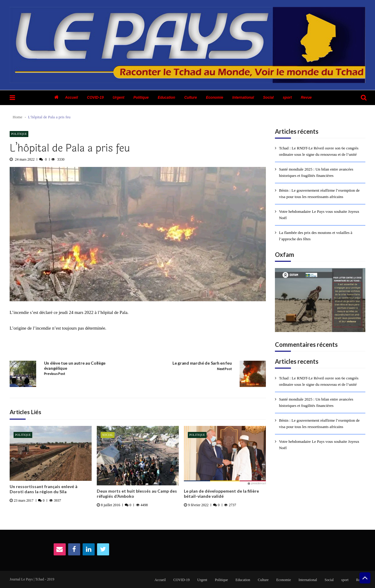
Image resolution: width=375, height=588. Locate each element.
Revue (306, 97)
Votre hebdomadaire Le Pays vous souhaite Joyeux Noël (319, 215)
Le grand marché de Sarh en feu (202, 363)
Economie (214, 97)
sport (287, 97)
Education (166, 97)
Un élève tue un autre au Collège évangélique (75, 366)
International (243, 97)
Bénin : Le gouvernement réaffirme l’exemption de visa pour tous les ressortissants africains (320, 193)
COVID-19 (95, 97)
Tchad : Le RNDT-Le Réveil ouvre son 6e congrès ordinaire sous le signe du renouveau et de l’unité (319, 151)
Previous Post (55, 374)
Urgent (119, 97)
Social (268, 97)
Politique (141, 97)
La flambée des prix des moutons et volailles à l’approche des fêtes (316, 236)
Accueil (72, 97)
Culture (191, 97)
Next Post (224, 369)
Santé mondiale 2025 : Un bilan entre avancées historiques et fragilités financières (316, 172)
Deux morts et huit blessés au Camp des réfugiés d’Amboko (137, 494)
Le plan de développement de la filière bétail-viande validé (221, 494)
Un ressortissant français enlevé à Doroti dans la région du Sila (44, 489)
